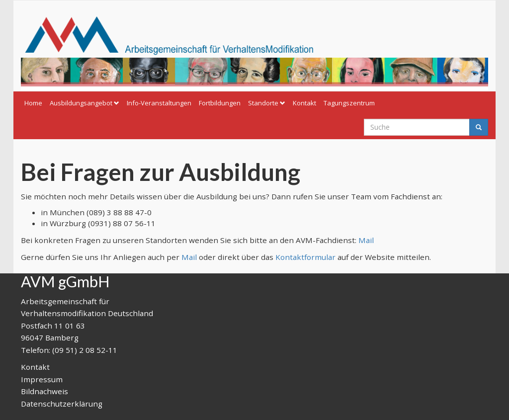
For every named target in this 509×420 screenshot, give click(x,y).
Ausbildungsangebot (85, 103)
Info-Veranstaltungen (159, 103)
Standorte (267, 103)
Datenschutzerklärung (62, 404)
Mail (366, 240)
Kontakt (304, 103)
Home (33, 103)
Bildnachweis (44, 391)
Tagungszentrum (349, 103)
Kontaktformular (305, 257)
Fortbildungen (220, 103)
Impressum (42, 379)
